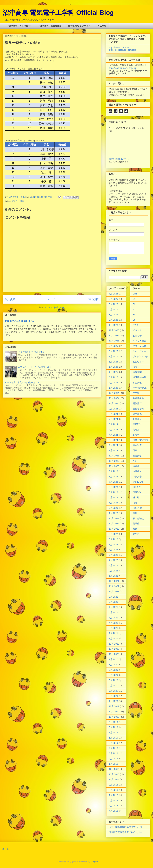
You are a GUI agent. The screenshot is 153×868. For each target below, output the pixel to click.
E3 (134, 309)
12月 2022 (114, 518)
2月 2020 (113, 696)
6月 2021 (113, 612)
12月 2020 (114, 644)
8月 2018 (113, 790)
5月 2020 (113, 680)
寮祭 (135, 529)
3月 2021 (113, 628)
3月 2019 (113, 753)
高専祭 (136, 430)
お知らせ (137, 336)
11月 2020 (114, 649)
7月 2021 (113, 607)
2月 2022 (113, 571)
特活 (135, 503)
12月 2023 (114, 456)
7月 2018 (113, 795)
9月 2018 (113, 785)
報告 (22, 201)
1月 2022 (113, 576)
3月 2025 (113, 377)
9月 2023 (113, 471)
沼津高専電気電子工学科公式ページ (127, 832)
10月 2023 (114, 466)
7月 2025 (113, 356)
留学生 (136, 524)
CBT (135, 294)
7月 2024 (113, 419)
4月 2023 (113, 497)
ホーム (52, 299)
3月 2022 (113, 565)
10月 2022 (114, 529)
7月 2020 (113, 670)
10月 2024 (114, 403)
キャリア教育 (139, 341)
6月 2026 (113, 299)
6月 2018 (113, 800)
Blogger (94, 862)
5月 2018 (113, 806)
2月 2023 (113, 508)
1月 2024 (113, 450)
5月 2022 (113, 555)
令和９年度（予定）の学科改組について (24, 382)
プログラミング (141, 356)
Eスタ (136, 325)
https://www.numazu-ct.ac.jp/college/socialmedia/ (123, 49)
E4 (134, 315)
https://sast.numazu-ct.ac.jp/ (123, 68)
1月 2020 (113, 701)
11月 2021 (114, 586)
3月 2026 (113, 315)
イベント (137, 330)
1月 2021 (113, 638)
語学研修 (137, 414)
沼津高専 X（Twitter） (21, 26)
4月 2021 (113, 623)
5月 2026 (113, 304)
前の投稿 (93, 299)
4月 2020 (113, 685)
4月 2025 (113, 372)
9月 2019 (113, 722)
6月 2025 (113, 362)
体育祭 (136, 466)
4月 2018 (113, 811)
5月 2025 (113, 367)
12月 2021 (114, 581)
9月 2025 (113, 346)
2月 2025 (113, 383)
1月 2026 (113, 325)
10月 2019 (114, 717)
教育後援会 (138, 398)
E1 (14, 201)
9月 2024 (113, 409)
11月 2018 (114, 774)
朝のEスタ (138, 482)
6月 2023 (113, 487)
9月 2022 (113, 534)
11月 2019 (114, 712)
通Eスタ (137, 487)
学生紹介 (137, 393)
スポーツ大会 (139, 351)
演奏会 (136, 367)
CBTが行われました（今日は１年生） (36, 367)
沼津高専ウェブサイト (79, 26)
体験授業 (137, 471)
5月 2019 (113, 743)
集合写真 (137, 445)
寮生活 (136, 534)
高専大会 (137, 435)
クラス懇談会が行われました (32, 352)
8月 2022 (113, 539)
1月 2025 (113, 388)
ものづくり (138, 362)
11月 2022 (114, 524)
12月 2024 (114, 393)
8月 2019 (113, 727)
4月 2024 (113, 435)
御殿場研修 (138, 409)
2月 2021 (113, 633)
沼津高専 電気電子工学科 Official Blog (58, 13)
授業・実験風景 (141, 440)
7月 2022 (113, 545)
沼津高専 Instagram (50, 26)
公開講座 (137, 419)
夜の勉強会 (138, 518)
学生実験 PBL (140, 388)
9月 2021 (113, 597)
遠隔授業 (137, 372)
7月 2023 (113, 482)
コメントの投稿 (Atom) (55, 307)
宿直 (135, 450)
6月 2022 (113, 550)
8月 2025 (113, 351)
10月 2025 (114, 341)
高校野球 (137, 424)
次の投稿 (10, 299)
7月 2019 (113, 732)
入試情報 (102, 26)
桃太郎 (136, 497)
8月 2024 (113, 414)
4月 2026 (113, 309)
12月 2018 (114, 769)
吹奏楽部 (137, 456)
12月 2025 (114, 330)
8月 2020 (113, 665)
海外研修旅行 (139, 377)
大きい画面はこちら (119, 159)
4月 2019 (113, 748)
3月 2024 (113, 440)
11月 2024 (114, 398)
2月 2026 (113, 320)
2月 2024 (113, 445)
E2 (17, 201)
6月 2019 (113, 738)
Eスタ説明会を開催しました (20, 321)
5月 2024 (113, 430)
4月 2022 (113, 560)
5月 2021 (113, 618)
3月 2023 (113, 503)
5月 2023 (113, 492)
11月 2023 (114, 461)
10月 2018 (114, 779)
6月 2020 (113, 675)
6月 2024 (113, 424)
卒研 (135, 461)
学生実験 (137, 383)
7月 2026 (113, 294)
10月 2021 (114, 592)
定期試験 (137, 492)
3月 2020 (113, 691)
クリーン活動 (139, 346)
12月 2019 (114, 706)
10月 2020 (114, 654)
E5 (134, 320)
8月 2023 (113, 477)
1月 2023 (113, 513)
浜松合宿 (137, 508)
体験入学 (137, 477)
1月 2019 (113, 764)
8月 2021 (113, 602)
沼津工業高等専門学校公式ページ (125, 827)
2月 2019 (113, 759)
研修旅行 (137, 403)
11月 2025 (114, 336)
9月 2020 (113, 659)
